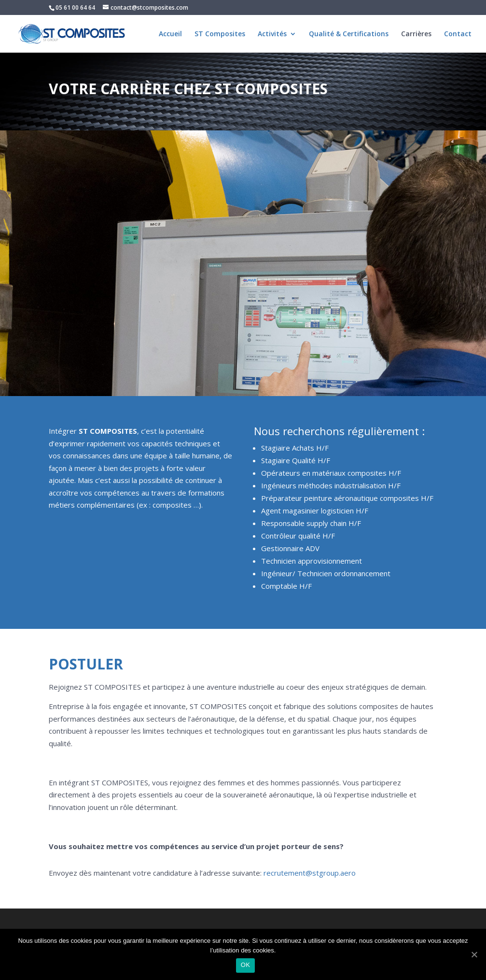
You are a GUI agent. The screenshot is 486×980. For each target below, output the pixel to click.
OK (245, 965)
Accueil (170, 34)
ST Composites (220, 34)
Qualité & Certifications (349, 34)
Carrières (416, 34)
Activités (272, 34)
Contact (458, 34)
